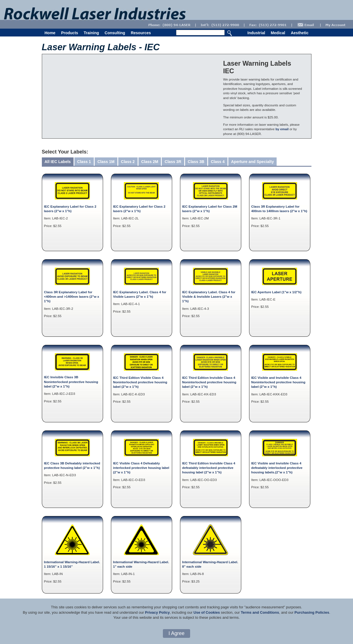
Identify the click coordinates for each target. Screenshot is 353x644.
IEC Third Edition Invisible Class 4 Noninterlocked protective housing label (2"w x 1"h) (209, 382)
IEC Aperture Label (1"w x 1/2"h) (276, 292)
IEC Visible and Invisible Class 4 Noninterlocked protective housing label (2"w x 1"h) (278, 382)
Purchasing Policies (312, 612)
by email (282, 129)
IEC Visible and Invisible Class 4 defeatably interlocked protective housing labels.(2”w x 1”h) (277, 468)
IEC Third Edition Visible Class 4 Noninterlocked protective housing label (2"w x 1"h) (140, 382)
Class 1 (84, 162)
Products (70, 33)
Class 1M (106, 162)
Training (91, 33)
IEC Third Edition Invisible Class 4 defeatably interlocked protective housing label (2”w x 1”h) (209, 468)
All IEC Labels (58, 162)
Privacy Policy (157, 612)
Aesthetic (300, 33)
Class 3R (173, 162)
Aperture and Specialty (253, 162)
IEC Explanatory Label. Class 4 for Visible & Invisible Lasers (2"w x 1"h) (209, 297)
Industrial (256, 33)
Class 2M (150, 162)
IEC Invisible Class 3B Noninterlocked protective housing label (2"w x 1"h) (71, 382)
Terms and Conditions (260, 612)
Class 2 (128, 162)
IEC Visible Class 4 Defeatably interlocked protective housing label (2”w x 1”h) (141, 468)
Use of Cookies (207, 612)
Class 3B (196, 162)
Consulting (115, 33)
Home (50, 33)
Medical (278, 33)
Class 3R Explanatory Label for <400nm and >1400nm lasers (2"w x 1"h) (72, 297)
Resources (141, 33)
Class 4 (218, 162)
